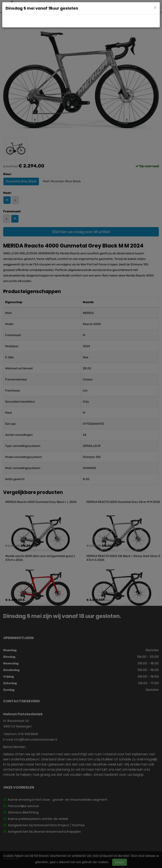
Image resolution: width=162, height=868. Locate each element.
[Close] (155, 7)
